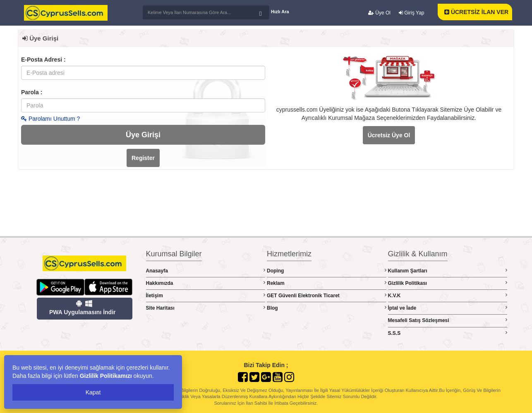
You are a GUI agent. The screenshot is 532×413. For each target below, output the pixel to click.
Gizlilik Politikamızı (106, 376)
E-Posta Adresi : (43, 60)
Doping (327, 271)
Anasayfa (206, 271)
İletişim (206, 295)
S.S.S (448, 333)
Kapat (93, 392)
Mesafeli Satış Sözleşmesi (448, 320)
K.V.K (448, 295)
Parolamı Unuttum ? (50, 119)
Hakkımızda (206, 283)
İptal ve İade (448, 308)
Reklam (327, 283)
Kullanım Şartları (448, 271)
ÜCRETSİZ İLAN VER (476, 12)
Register (143, 158)
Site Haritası (206, 308)
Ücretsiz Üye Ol (389, 135)
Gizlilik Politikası (448, 283)
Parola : (32, 92)
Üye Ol (379, 13)
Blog (327, 308)
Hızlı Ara (280, 12)
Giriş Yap (412, 13)
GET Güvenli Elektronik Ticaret (327, 295)
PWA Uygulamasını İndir (83, 308)
